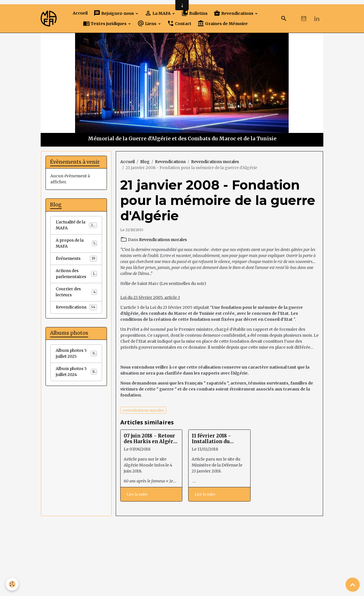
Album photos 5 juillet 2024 (76, 372)
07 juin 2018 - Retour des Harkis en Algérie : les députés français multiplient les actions (151, 439)
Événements (76, 258)
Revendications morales (215, 162)
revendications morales (143, 410)
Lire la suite (137, 494)
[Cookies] (12, 584)
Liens (147, 23)
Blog (145, 162)
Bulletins (195, 13)
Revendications (234, 13)
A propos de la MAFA (76, 243)
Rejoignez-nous (114, 13)
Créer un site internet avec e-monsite (142, 566)
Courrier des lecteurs (76, 292)
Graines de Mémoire (223, 23)
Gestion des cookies (182, 589)
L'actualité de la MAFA (76, 225)
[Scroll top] (353, 585)
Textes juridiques (105, 23)
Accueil (80, 13)
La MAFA (158, 13)
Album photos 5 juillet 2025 (76, 353)
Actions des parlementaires (76, 274)
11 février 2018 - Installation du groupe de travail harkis (213, 439)
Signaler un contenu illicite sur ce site (222, 566)
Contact (179, 23)
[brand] (49, 18)
